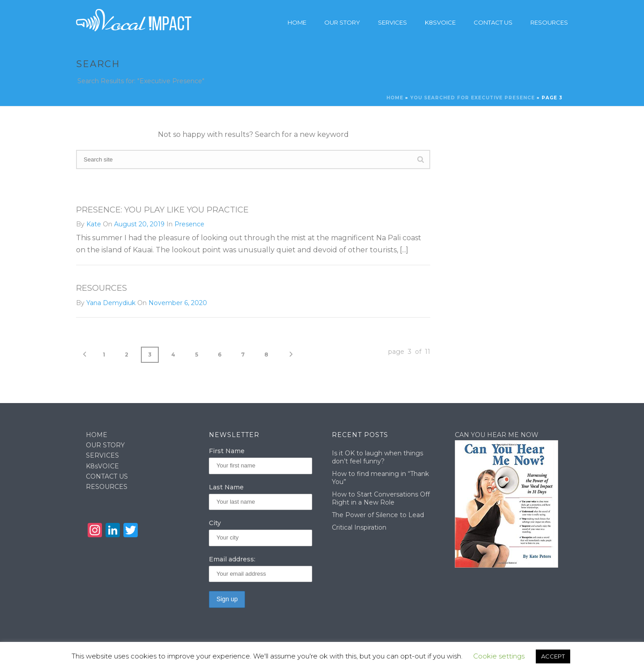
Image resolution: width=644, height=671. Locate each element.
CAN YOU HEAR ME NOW (497, 435)
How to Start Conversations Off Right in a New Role (381, 498)
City (215, 523)
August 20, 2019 (139, 224)
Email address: (232, 559)
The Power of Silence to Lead (378, 515)
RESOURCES (107, 487)
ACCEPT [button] (553, 656)
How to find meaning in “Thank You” (380, 478)
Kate (94, 224)
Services (392, 22)
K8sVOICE (102, 466)
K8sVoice (440, 22)
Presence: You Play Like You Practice (162, 210)
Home (297, 22)
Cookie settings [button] (499, 656)
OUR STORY (105, 445)
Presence (189, 224)
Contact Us (493, 22)
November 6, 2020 (178, 303)
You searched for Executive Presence (472, 98)
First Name (227, 451)
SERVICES (102, 455)
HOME (97, 435)
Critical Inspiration (359, 527)
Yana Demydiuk (111, 303)
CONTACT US (107, 476)
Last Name (226, 487)
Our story (342, 22)
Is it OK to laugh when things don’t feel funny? (377, 457)
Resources (549, 22)
